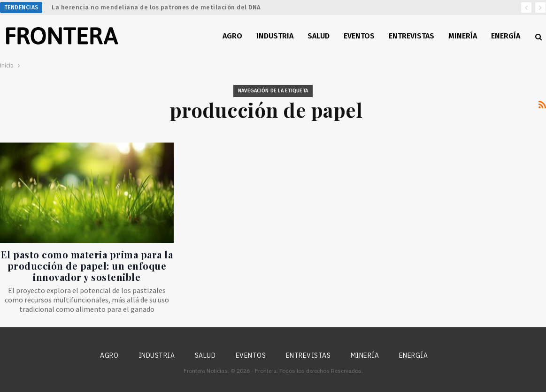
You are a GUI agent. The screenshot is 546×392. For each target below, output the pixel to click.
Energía (506, 36)
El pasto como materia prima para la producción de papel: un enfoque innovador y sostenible (87, 266)
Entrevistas (411, 36)
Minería (463, 36)
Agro (232, 36)
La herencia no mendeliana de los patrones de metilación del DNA (156, 7)
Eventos (359, 36)
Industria (275, 36)
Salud (319, 36)
